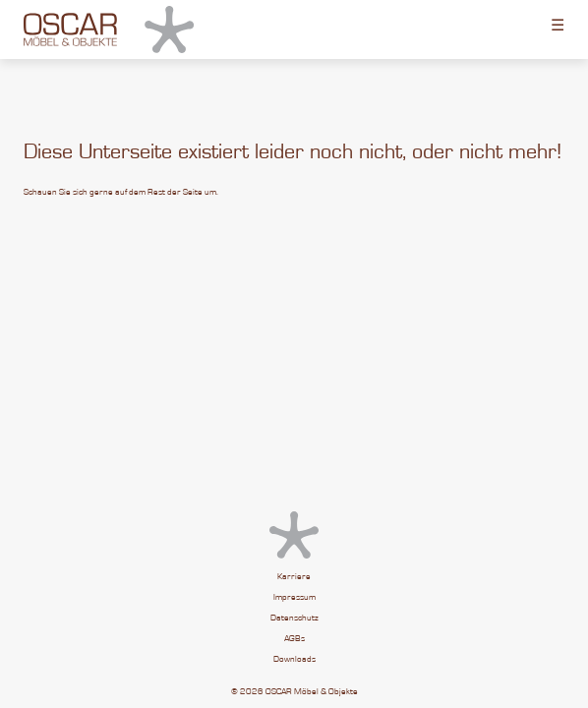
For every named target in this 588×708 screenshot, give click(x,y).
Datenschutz (294, 618)
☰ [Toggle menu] (558, 25)
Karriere (294, 577)
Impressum (294, 597)
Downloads (294, 659)
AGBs (294, 639)
